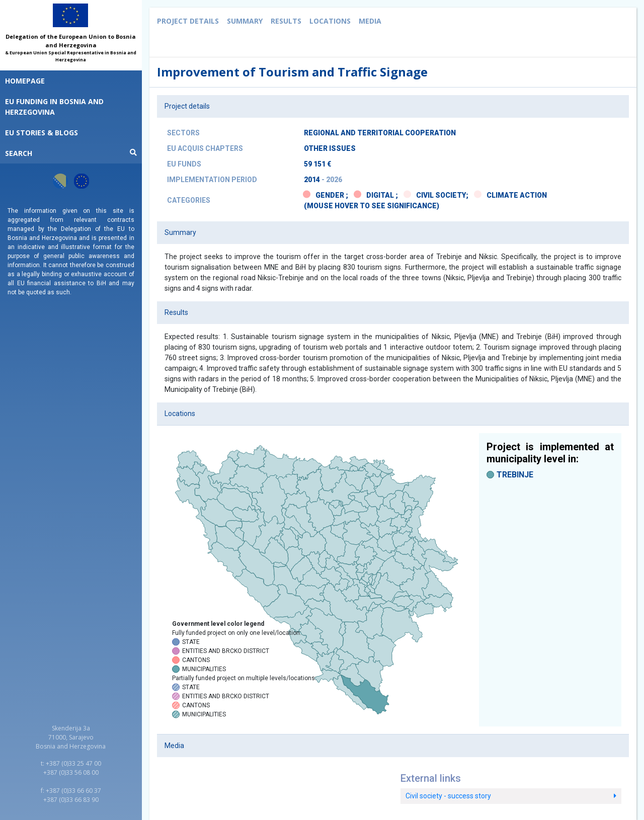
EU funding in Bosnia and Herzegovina (54, 107)
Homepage (25, 81)
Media (370, 21)
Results (286, 21)
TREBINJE (515, 475)
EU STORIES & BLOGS (42, 133)
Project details (188, 21)
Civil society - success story (511, 796)
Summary (245, 21)
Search (71, 153)
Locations (330, 21)
